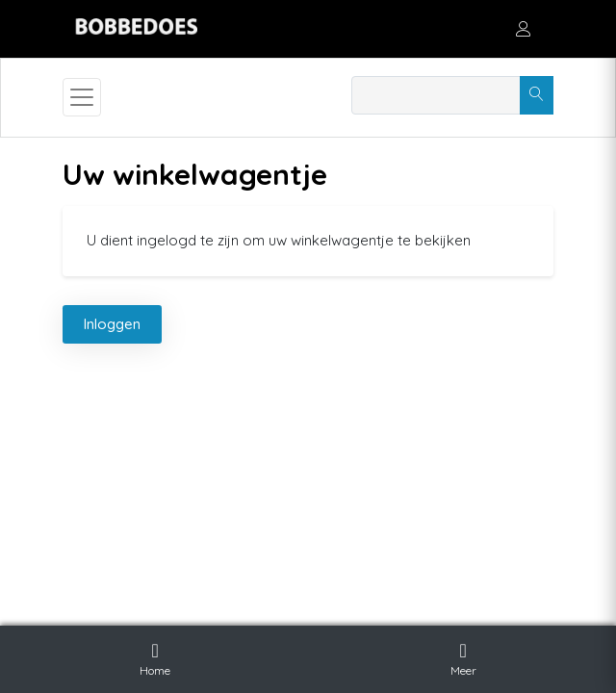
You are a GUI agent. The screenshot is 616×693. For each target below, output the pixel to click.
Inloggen (112, 324)
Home (155, 656)
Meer (463, 656)
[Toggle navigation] (82, 97)
